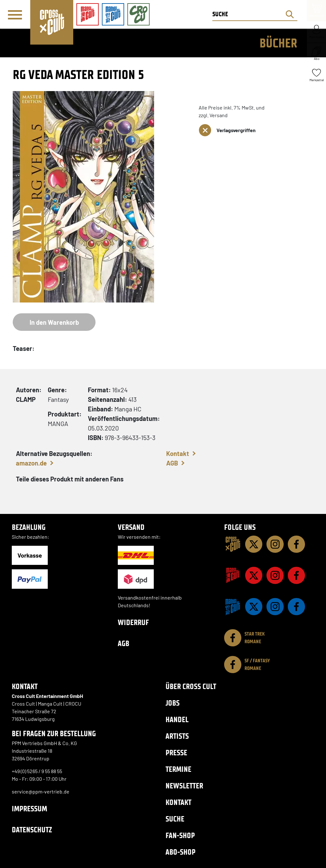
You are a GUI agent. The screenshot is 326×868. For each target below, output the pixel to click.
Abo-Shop (181, 852)
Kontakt (178, 453)
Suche (175, 819)
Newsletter (184, 786)
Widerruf (133, 622)
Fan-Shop (180, 835)
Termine (178, 769)
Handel (177, 719)
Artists (177, 736)
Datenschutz (32, 830)
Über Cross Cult (191, 686)
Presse (176, 753)
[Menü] (15, 15)
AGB (172, 463)
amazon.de (31, 463)
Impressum (29, 809)
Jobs (173, 703)
